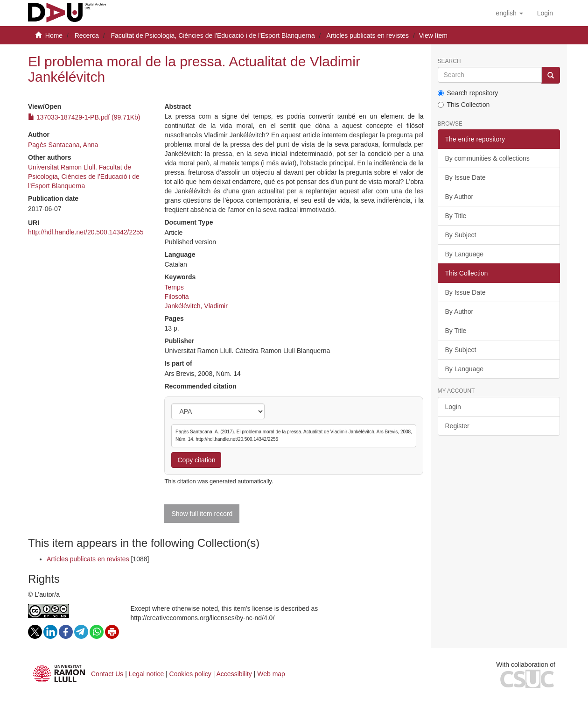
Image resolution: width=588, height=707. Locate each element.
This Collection (464, 105)
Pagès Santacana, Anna (63, 145)
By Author (459, 197)
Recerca (87, 35)
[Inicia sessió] (545, 13)
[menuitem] (545, 13)
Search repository (468, 93)
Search (449, 61)
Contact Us (107, 674)
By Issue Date (465, 177)
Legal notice (147, 674)
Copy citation (196, 460)
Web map (271, 674)
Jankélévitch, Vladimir (196, 306)
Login (453, 407)
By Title (456, 216)
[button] (509, 13)
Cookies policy (190, 674)
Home (54, 35)
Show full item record (202, 514)
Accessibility (234, 674)
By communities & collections (487, 158)
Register (457, 426)
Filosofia (176, 297)
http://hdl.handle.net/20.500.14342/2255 (86, 232)
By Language (465, 254)
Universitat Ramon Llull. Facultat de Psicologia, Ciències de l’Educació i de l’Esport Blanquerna (84, 177)
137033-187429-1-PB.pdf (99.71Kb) (84, 117)
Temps (174, 287)
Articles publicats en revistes (367, 35)
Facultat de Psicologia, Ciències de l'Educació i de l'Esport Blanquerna (213, 35)
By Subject (461, 235)
